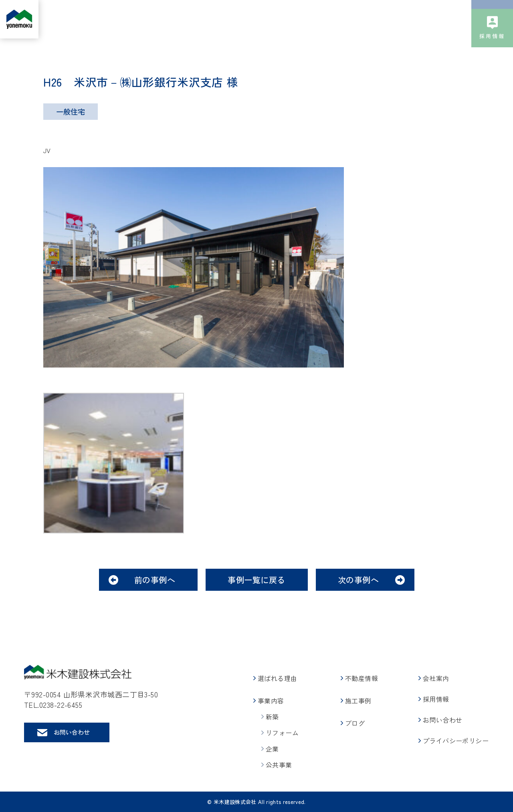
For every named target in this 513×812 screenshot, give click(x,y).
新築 (272, 717)
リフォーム (282, 733)
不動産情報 (274, 19)
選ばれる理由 (176, 19)
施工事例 (318, 19)
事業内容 (223, 19)
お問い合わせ (492, 25)
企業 (272, 749)
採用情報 (492, 66)
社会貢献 (440, 19)
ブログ (362, 19)
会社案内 (399, 19)
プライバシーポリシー (456, 741)
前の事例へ (155, 580)
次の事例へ (358, 580)
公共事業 (279, 765)
